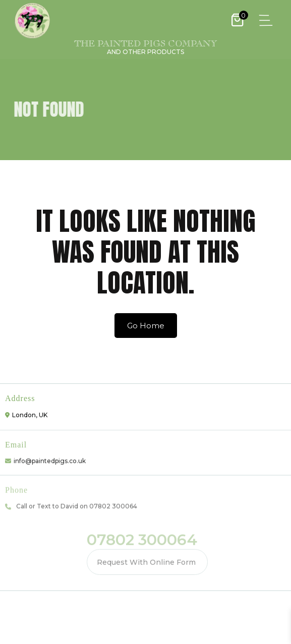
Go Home (146, 326)
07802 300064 (142, 538)
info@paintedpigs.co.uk (50, 459)
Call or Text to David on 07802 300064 (77, 504)
